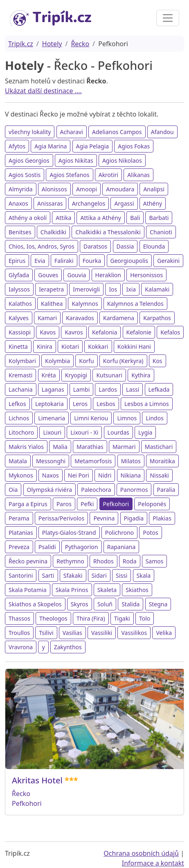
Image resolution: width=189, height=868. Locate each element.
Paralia (166, 490)
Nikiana (131, 475)
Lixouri (52, 432)
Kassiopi (20, 332)
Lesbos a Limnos (147, 404)
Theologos (53, 618)
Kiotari (70, 347)
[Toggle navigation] (168, 18)
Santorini (21, 575)
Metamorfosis (93, 461)
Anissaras (50, 203)
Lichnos (19, 418)
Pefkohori (116, 504)
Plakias (162, 518)
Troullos (19, 633)
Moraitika (162, 461)
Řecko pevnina (28, 561)
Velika (164, 633)
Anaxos (18, 203)
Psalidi (47, 547)
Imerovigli (86, 289)
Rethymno (70, 561)
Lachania (21, 389)
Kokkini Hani (134, 347)
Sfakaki (73, 575)
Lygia (145, 432)
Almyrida (21, 189)
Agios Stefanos (69, 175)
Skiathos (137, 590)
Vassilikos (134, 633)
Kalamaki (157, 289)
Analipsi (154, 189)
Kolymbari (22, 361)
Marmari (124, 447)
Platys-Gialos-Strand (69, 533)
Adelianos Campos (117, 132)
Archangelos (89, 203)
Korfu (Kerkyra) (123, 361)
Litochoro (21, 432)
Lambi (82, 389)
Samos (155, 561)
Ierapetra (51, 289)
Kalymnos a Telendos (135, 304)
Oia (13, 490)
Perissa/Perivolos (61, 518)
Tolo (145, 618)
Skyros (80, 604)
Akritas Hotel (37, 780)
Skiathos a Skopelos (35, 604)
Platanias (21, 533)
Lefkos (17, 404)
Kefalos (170, 332)
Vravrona (21, 647)
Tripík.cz (21, 44)
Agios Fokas (134, 146)
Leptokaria (49, 404)
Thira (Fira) (91, 618)
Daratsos (95, 246)
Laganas (53, 389)
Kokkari (98, 347)
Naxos (51, 475)
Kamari (47, 318)
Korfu (86, 361)
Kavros (74, 332)
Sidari (99, 575)
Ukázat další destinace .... (43, 91)
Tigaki (122, 618)
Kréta (49, 375)
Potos (150, 533)
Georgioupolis (129, 261)
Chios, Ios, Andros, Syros (42, 246)
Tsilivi (46, 633)
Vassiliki (102, 633)
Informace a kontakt (153, 863)
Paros (64, 504)
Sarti (48, 575)
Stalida (130, 604)
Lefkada (159, 389)
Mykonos (21, 475)
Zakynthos (68, 647)
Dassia (125, 246)
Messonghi (51, 461)
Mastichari (159, 447)
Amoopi (87, 189)
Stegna (158, 604)
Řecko (80, 44)
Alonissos (54, 189)
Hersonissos (146, 275)
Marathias (90, 447)
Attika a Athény (100, 218)
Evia (40, 261)
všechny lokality (30, 132)
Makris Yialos (26, 447)
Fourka (92, 261)
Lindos (154, 418)
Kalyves (19, 318)
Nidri (105, 475)
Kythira (141, 375)
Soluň (105, 604)
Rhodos (103, 561)
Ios (113, 289)
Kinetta (18, 347)
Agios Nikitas (76, 160)
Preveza (19, 547)
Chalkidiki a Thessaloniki (108, 232)
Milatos (131, 461)
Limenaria (52, 418)
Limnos (127, 418)
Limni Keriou (91, 418)
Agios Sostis (25, 175)
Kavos (48, 332)
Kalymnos (85, 304)
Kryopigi (76, 375)
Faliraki (64, 261)
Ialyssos (19, 289)
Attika (63, 218)
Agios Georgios (29, 160)
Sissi (122, 575)
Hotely (52, 44)
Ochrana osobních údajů (141, 853)
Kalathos (20, 304)
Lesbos (106, 404)
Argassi (124, 203)
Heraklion (108, 275)
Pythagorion (82, 547)
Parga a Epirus (28, 504)
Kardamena (119, 318)
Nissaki (159, 475)
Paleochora (96, 490)
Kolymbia (57, 361)
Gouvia (76, 275)
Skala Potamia (28, 590)
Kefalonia (105, 332)
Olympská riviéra (49, 490)
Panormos (134, 490)
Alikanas (138, 175)
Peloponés (152, 504)
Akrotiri (108, 175)
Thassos (19, 618)
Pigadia (134, 518)
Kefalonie (139, 332)
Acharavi (72, 132)
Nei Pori (79, 475)
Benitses (20, 232)
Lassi (133, 389)
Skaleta (107, 590)
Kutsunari (109, 375)
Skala (144, 575)
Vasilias (72, 633)
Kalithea (52, 304)
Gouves (48, 275)
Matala (18, 461)
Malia (60, 447)
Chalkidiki (53, 232)
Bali (135, 218)
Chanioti (161, 232)
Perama (19, 518)
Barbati (159, 218)
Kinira (45, 347)
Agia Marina (51, 146)
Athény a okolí (28, 218)
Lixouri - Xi (84, 432)
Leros (80, 404)
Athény (153, 203)
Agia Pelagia (93, 146)
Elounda (154, 246)
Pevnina (104, 518)
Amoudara (120, 189)
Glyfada (19, 275)
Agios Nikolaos (122, 160)
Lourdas (118, 432)
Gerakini (168, 261)
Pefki (87, 504)
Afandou (162, 132)
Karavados (80, 318)
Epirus (17, 261)
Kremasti (20, 375)
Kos (157, 361)
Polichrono (120, 533)
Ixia (131, 289)
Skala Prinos (72, 590)
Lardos (108, 389)
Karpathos (157, 318)
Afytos (17, 146)
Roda (130, 561)
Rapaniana (122, 547)
